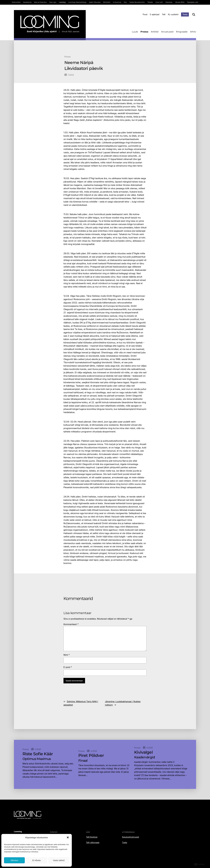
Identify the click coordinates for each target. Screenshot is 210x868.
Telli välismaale (93, 842)
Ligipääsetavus (128, 831)
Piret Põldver (91, 756)
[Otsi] (194, 15)
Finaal (83, 761)
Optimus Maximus (37, 759)
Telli (164, 14)
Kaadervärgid (145, 757)
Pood (145, 14)
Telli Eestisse (92, 837)
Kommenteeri (71, 624)
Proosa (144, 32)
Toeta (185, 14)
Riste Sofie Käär (38, 754)
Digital (199, 864)
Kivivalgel (143, 752)
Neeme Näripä (79, 63)
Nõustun (14, 860)
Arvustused (167, 32)
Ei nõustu (37, 860)
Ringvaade (182, 32)
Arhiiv (193, 32)
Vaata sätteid (59, 860)
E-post (68, 667)
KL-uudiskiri (173, 14)
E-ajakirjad (155, 14)
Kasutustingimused (131, 837)
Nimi (67, 655)
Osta (88, 831)
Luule (135, 32)
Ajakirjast (54, 831)
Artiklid (155, 32)
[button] (68, 837)
